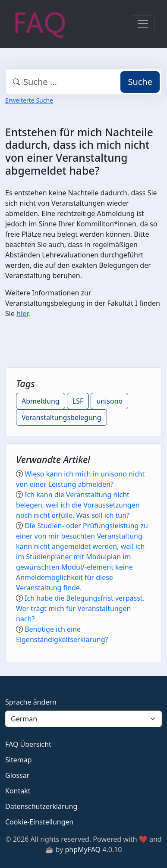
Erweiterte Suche (29, 100)
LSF (78, 401)
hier (22, 313)
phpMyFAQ (83, 849)
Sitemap (19, 760)
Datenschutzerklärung (41, 806)
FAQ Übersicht (28, 744)
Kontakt (18, 791)
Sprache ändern (31, 702)
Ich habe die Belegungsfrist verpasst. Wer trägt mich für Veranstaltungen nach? (80, 608)
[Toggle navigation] (143, 24)
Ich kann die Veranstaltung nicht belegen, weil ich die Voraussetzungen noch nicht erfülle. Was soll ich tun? (78, 505)
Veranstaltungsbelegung (61, 417)
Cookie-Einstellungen (39, 822)
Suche (140, 82)
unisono (109, 401)
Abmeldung (41, 401)
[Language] (83, 719)
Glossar (17, 775)
